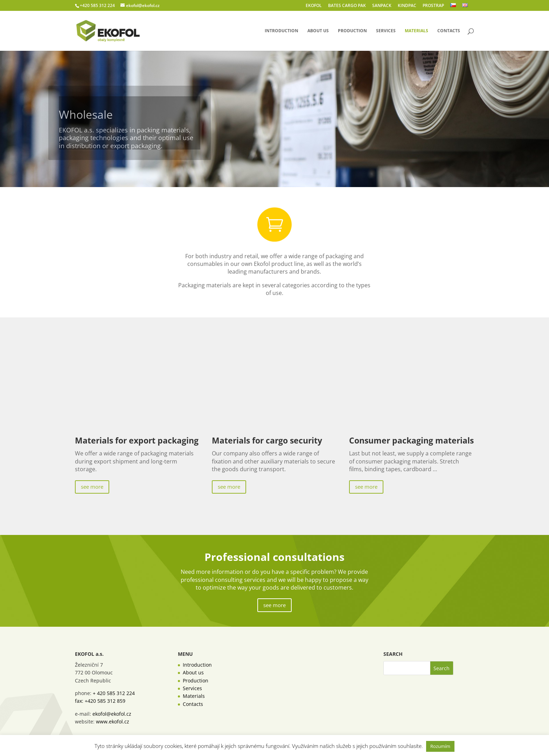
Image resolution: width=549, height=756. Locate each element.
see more (92, 487)
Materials (416, 31)
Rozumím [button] (440, 746)
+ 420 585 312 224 (114, 693)
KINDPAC (407, 6)
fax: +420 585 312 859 (100, 701)
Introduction (282, 31)
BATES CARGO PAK (347, 6)
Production (352, 31)
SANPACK (382, 6)
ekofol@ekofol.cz (112, 714)
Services (386, 31)
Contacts (449, 31)
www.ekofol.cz (113, 721)
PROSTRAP (433, 6)
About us (318, 31)
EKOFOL (314, 6)
